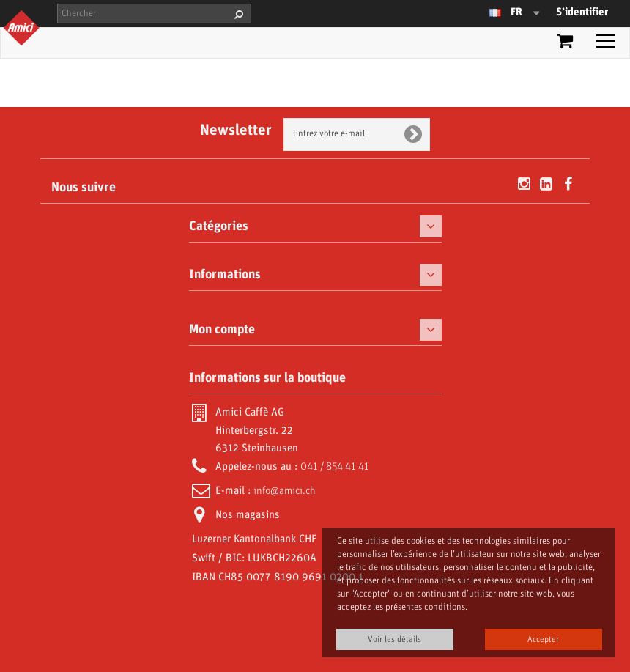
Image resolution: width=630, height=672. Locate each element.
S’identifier (582, 12)
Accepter (543, 639)
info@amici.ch (285, 491)
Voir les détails (394, 639)
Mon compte (222, 330)
